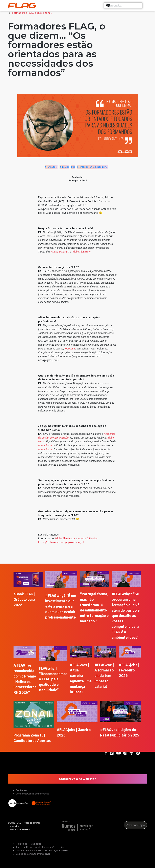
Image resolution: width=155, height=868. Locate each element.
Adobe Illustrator (81, 252)
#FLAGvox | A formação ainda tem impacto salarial (104, 676)
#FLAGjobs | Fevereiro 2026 (129, 670)
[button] (140, 6)
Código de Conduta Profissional (33, 854)
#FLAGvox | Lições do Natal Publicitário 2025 (120, 732)
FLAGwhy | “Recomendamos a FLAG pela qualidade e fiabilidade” (53, 679)
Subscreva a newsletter (77, 779)
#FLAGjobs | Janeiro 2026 (74, 732)
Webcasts (70, 349)
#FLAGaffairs (51, 167)
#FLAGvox (64, 167)
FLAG (18, 823)
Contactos (21, 790)
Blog (73, 167)
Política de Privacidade (28, 844)
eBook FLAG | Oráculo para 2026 (25, 599)
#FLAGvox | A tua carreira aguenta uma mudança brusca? (81, 678)
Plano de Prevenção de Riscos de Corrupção (40, 847)
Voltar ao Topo (135, 825)
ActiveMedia (23, 829)
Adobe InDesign (60, 252)
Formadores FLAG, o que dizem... (32, 13)
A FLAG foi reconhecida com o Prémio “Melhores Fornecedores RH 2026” (25, 679)
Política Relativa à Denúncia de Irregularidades (42, 850)
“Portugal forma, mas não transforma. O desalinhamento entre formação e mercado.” (94, 608)
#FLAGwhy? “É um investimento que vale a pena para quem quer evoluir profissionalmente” (61, 607)
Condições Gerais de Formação (33, 794)
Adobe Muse (45, 445)
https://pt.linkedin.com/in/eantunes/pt (61, 542)
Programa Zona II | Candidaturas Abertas (32, 738)
